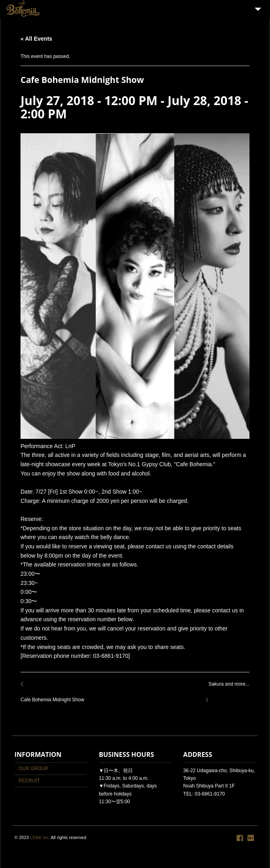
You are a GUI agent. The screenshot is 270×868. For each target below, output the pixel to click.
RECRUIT (29, 781)
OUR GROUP (33, 769)
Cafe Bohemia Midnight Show (55, 695)
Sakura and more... (227, 689)
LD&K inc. (40, 837)
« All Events (36, 39)
